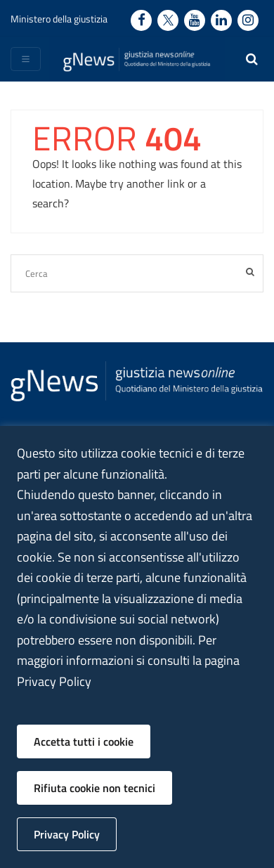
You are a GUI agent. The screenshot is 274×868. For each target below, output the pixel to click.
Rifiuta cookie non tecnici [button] (94, 788)
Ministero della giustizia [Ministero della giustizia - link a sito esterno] (59, 19)
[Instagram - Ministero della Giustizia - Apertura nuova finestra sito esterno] (248, 20)
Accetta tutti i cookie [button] (84, 741)
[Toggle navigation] (26, 59)
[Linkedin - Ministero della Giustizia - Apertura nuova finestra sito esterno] (221, 20)
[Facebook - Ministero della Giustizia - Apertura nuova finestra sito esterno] (141, 20)
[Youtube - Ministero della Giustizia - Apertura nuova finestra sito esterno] (195, 20)
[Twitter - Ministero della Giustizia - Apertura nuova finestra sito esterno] (168, 20)
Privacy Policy (67, 834)
